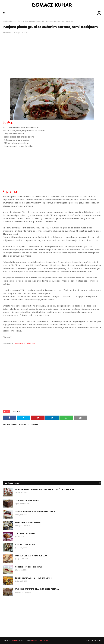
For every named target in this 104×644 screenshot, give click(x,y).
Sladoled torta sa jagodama (28, 567)
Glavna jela (22, 21)
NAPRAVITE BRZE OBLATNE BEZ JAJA (31, 556)
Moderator (8, 33)
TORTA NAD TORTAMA (25, 534)
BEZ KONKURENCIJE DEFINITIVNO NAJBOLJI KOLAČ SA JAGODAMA (45, 489)
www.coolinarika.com (25, 343)
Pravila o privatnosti (94, 640)
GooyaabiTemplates (40, 640)
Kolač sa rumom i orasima (27, 500)
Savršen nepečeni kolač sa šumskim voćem (35, 512)
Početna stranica (9, 21)
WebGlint (15, 640)
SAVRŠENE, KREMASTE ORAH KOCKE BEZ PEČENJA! (37, 589)
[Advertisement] (52, 55)
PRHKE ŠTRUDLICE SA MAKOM (28, 523)
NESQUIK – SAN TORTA (25, 545)
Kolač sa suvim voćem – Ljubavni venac (33, 578)
